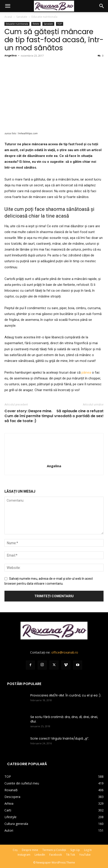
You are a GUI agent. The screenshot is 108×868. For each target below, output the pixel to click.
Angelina (10, 55)
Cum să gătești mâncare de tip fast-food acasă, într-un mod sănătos (54, 40)
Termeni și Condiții (54, 850)
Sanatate (22, 17)
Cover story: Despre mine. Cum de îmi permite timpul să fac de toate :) (29, 416)
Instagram (24, 855)
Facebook (56, 855)
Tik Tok (71, 855)
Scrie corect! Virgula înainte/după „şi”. (60, 738)
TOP (60, 24)
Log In (88, 850)
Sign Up (75, 850)
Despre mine (30, 850)
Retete (36, 24)
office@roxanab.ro (65, 652)
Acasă (8, 17)
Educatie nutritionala (44, 17)
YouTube (85, 855)
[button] (8, 6)
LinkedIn (40, 855)
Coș (15, 850)
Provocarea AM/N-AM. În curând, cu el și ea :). (66, 695)
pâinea (86, 372)
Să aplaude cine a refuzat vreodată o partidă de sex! (79, 414)
